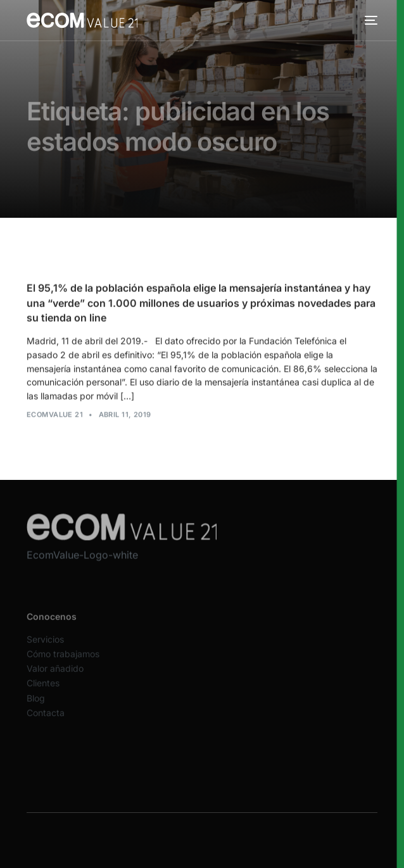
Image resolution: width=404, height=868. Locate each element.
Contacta (46, 719)
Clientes (43, 690)
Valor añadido (55, 675)
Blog (36, 704)
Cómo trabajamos (63, 660)
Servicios (45, 645)
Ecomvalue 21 (55, 415)
